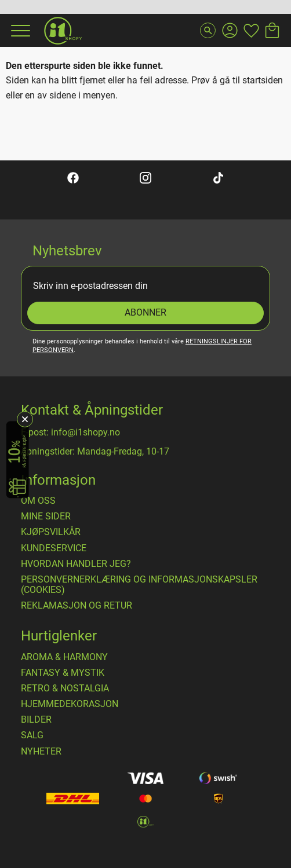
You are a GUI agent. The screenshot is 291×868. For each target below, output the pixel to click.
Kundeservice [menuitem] (54, 548)
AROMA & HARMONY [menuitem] (64, 657)
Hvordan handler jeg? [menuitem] (76, 564)
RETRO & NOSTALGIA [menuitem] (65, 688)
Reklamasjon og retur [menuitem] (77, 606)
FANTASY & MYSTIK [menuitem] (63, 673)
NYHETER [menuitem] (41, 752)
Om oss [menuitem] (38, 501)
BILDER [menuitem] (36, 720)
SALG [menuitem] (32, 735)
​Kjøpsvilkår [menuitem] (51, 532)
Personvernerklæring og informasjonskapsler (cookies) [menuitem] (139, 585)
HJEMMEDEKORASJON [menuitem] (70, 704)
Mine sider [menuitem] (46, 517)
